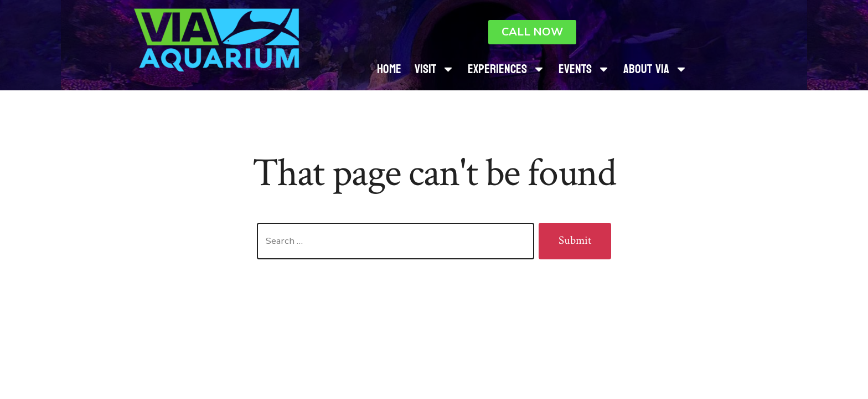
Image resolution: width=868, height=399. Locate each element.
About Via (655, 69)
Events (584, 69)
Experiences (507, 69)
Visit (435, 69)
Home (389, 69)
